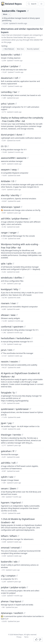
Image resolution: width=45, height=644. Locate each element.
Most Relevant (8, 49)
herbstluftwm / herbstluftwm (16, 338)
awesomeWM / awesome (14, 158)
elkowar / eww (8, 315)
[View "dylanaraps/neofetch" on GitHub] (24, 613)
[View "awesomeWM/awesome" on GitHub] (28, 158)
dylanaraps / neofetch (12, 613)
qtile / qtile (6, 264)
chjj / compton (8, 576)
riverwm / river (8, 303)
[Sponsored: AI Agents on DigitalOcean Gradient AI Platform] (22, 380)
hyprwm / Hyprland (11, 503)
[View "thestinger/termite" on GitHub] (22, 435)
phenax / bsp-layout (11, 601)
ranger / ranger (9, 233)
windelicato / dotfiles (11, 278)
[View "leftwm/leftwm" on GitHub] (18, 536)
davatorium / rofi (10, 78)
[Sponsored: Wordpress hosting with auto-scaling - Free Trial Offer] (22, 251)
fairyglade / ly (8, 393)
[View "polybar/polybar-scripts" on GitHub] (27, 587)
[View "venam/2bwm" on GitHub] (17, 488)
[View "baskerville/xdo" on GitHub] (19, 562)
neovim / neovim (9, 362)
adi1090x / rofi (8, 463)
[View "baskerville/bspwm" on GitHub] (28, 11)
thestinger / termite (11, 435)
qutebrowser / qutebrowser (15, 409)
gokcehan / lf (8, 451)
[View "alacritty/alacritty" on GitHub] (21, 195)
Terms (26, 637)
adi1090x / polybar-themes (15, 219)
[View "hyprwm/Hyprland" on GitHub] (22, 503)
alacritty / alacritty (10, 195)
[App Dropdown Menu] (41, 4)
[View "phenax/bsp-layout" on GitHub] (23, 601)
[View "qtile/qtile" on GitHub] (13, 264)
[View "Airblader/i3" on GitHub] (15, 181)
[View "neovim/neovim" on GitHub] (19, 362)
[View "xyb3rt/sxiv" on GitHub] (15, 477)
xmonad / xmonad (10, 548)
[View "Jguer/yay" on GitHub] (13, 423)
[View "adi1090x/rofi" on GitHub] (17, 463)
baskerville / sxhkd (10, 55)
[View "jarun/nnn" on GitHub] (14, 350)
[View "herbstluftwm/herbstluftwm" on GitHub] (32, 338)
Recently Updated (33, 49)
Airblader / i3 (7, 181)
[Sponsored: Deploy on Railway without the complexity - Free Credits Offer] (22, 123)
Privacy (19, 637)
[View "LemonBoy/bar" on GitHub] (19, 92)
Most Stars (21, 49)
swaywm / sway (9, 170)
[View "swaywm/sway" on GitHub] (18, 170)
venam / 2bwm (8, 488)
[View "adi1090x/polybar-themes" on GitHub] (30, 219)
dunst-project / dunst (12, 135)
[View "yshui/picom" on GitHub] (16, 104)
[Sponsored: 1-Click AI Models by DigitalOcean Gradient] (22, 524)
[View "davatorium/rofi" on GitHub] (20, 78)
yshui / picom (8, 104)
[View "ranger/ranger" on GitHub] (18, 233)
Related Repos (13, 4)
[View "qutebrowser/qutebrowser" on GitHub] (30, 409)
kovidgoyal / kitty (10, 289)
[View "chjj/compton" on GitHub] (17, 576)
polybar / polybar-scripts (13, 587)
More (7, 14)
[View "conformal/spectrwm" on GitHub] (25, 327)
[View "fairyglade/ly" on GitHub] (16, 393)
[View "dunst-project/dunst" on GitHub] (24, 135)
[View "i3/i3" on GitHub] (8, 146)
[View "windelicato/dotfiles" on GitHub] (23, 278)
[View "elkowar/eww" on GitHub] (17, 315)
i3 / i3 (4, 146)
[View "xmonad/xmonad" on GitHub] (21, 548)
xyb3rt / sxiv (7, 477)
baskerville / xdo (9, 562)
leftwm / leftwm (9, 536)
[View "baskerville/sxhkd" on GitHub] (21, 55)
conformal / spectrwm (12, 327)
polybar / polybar (10, 66)
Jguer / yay (6, 423)
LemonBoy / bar (9, 92)
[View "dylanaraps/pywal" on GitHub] (21, 207)
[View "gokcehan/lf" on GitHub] (16, 451)
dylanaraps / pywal (10, 207)
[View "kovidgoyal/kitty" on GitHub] (20, 289)
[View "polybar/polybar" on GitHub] (20, 66)
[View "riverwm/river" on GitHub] (17, 303)
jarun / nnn (7, 350)
